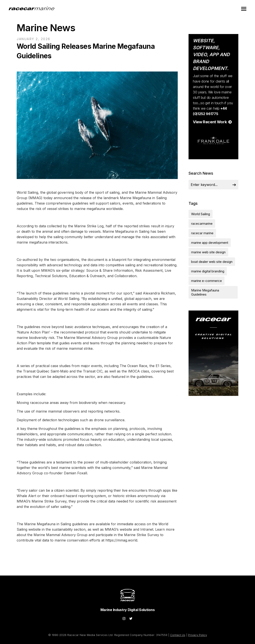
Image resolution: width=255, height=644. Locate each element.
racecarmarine (202, 224)
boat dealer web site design (212, 262)
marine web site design (208, 252)
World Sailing (201, 214)
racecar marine (202, 233)
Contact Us (178, 635)
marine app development (210, 243)
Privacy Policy (198, 635)
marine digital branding (208, 271)
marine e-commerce (207, 281)
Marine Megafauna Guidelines (205, 292)
